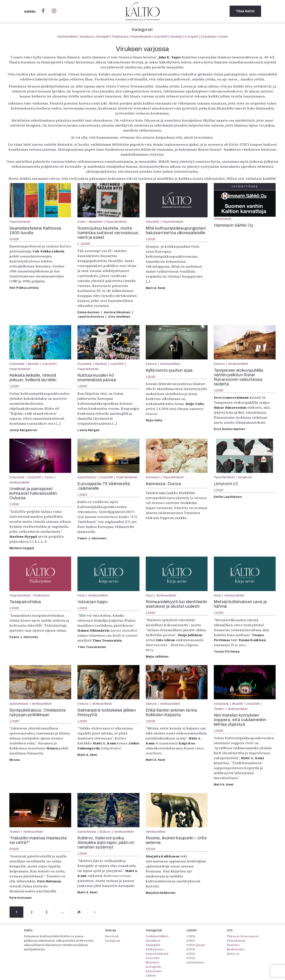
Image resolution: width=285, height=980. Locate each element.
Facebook (112, 936)
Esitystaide (208, 37)
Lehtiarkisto (195, 963)
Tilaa (245, 11)
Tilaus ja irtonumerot (243, 936)
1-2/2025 (84, 244)
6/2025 (14, 849)
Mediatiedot (236, 949)
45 (80, 912)
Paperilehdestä (141, 37)
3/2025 (191, 958)
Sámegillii (103, 37)
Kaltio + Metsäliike (90, 222)
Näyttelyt (176, 37)
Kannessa (153, 477)
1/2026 (151, 239)
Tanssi (49, 477)
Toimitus (233, 945)
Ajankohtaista (87, 477)
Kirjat (81, 595)
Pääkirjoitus (120, 37)
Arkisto (223, 37)
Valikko (30, 12)
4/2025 (191, 954)
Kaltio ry (233, 954)
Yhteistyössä (222, 219)
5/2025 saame (196, 945)
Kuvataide (84, 364)
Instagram (113, 941)
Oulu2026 (161, 37)
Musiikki (33, 364)
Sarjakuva (86, 37)
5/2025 (14, 239)
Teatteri (219, 709)
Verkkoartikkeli (67, 37)
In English (191, 37)
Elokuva (151, 364)
